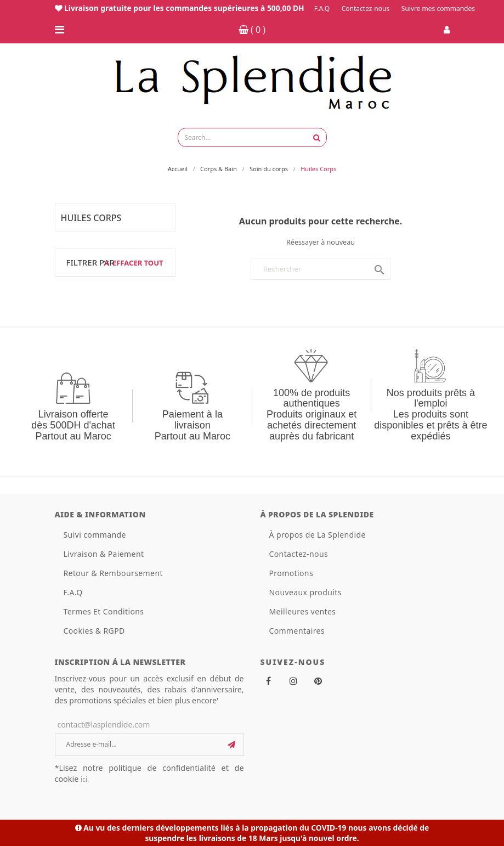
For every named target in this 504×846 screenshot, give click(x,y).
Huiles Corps (91, 218)
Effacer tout (133, 263)
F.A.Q (322, 9)
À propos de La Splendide (318, 535)
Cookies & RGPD (94, 631)
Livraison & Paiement (104, 554)
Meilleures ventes (303, 611)
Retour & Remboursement (113, 573)
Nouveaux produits (305, 592)
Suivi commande (95, 535)
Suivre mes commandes (438, 9)
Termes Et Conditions (104, 611)
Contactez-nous (366, 9)
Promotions (291, 573)
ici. (85, 779)
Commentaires (297, 631)
